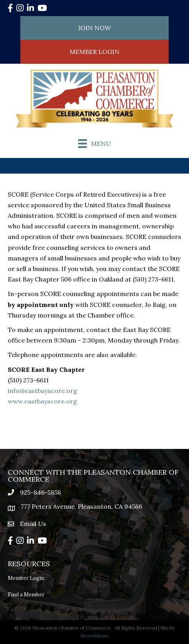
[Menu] (94, 144)
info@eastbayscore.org (43, 391)
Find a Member (26, 595)
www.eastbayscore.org (42, 401)
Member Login (26, 578)
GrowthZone (95, 636)
